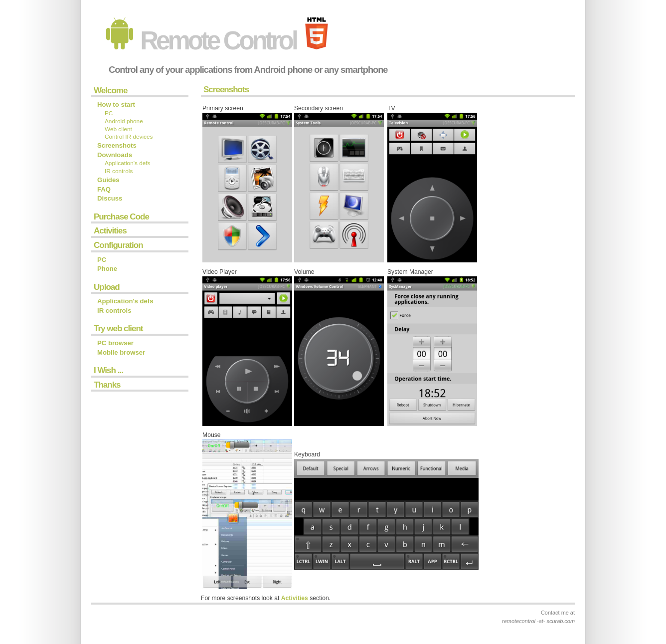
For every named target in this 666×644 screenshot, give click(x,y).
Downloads (115, 155)
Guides (108, 180)
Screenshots (117, 145)
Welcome (110, 91)
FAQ (104, 189)
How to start (116, 105)
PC (109, 113)
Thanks (107, 385)
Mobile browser (121, 352)
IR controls (119, 171)
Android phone (124, 121)
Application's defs (127, 163)
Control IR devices (129, 137)
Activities (110, 231)
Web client (118, 129)
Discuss (110, 198)
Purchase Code (121, 217)
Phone (107, 269)
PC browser (115, 343)
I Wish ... (108, 370)
